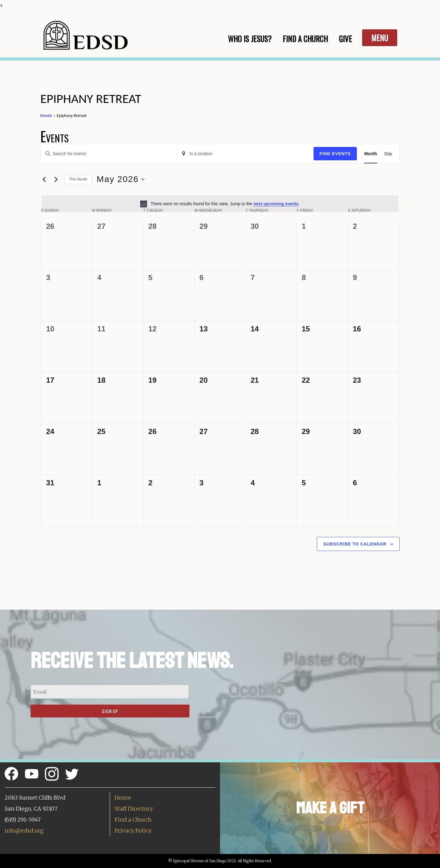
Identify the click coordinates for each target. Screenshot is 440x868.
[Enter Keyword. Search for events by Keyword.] (109, 154)
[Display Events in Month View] (371, 154)
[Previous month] (44, 179)
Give (345, 39)
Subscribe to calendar (355, 544)
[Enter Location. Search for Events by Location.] (245, 154)
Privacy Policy (133, 831)
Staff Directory (134, 809)
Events (46, 116)
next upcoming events (276, 204)
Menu (380, 38)
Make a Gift (330, 808)
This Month (78, 179)
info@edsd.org (24, 831)
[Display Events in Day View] (388, 154)
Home (123, 798)
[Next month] (56, 179)
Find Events (335, 154)
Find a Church (133, 820)
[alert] (220, 204)
